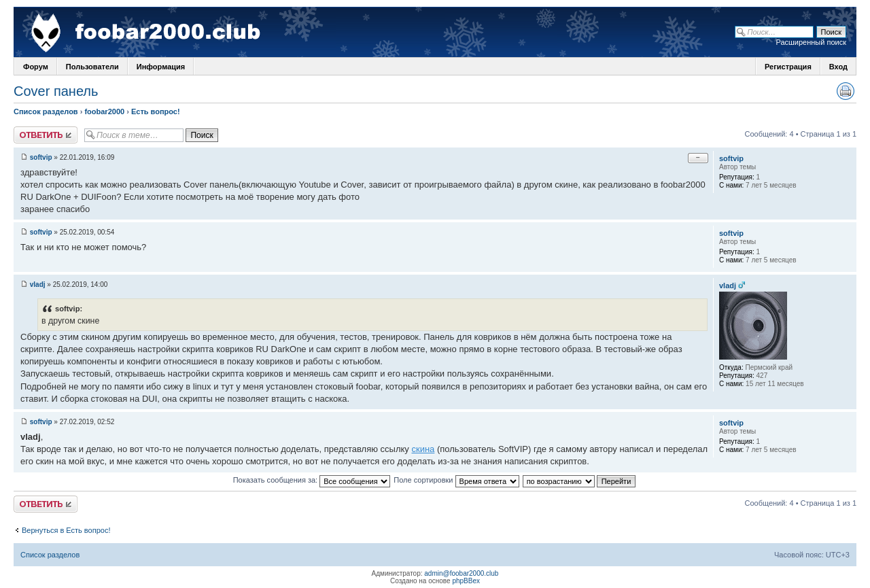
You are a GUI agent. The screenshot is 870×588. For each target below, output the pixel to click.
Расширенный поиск (811, 42)
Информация (161, 67)
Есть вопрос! (156, 111)
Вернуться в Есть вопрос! (66, 530)
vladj (38, 284)
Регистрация (788, 67)
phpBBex (466, 581)
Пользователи (92, 67)
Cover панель (56, 91)
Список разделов (46, 111)
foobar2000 (104, 111)
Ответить (46, 135)
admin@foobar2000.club (461, 573)
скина (423, 449)
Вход (838, 67)
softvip (41, 157)
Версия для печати (846, 91)
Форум (36, 67)
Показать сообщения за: (312, 480)
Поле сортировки (456, 480)
